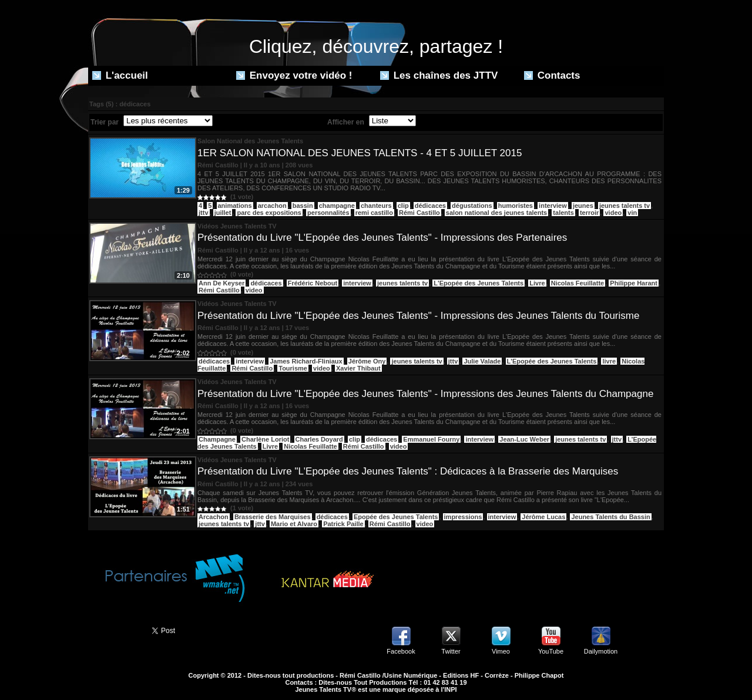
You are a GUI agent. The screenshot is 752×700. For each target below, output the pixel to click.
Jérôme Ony (367, 361)
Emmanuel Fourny (431, 439)
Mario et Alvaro (294, 524)
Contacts (552, 75)
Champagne (217, 439)
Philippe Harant (634, 283)
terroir (589, 213)
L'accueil (120, 75)
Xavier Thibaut (358, 368)
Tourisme (293, 368)
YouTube (551, 651)
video (613, 213)
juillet (223, 213)
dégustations (472, 206)
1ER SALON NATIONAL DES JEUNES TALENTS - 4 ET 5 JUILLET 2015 (360, 153)
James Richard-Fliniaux (306, 361)
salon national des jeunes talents (496, 213)
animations (235, 206)
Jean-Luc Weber (524, 439)
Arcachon (214, 517)
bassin (303, 206)
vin (632, 213)
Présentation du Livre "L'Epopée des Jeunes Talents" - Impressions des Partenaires (382, 238)
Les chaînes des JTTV (439, 75)
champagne (337, 206)
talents (563, 213)
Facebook (401, 651)
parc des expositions (269, 213)
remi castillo (374, 213)
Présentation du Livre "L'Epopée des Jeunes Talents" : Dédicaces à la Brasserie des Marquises (408, 471)
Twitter (451, 651)
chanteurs (376, 206)
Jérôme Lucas (543, 517)
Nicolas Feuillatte (578, 283)
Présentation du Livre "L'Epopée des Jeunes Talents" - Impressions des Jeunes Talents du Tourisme (418, 316)
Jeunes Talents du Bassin (610, 517)
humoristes (516, 206)
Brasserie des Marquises (273, 517)
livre (609, 361)
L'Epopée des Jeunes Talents (479, 283)
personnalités (328, 213)
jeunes (583, 206)
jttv (204, 213)
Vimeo (501, 651)
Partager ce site (115, 630)
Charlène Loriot (265, 439)
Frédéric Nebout (313, 283)
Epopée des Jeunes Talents (396, 517)
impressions (463, 517)
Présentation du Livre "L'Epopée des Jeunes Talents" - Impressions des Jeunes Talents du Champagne (425, 394)
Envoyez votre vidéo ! (294, 75)
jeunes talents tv (625, 206)
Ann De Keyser (221, 283)
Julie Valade (482, 361)
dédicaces (430, 206)
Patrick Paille (343, 524)
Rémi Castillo (419, 213)
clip (403, 206)
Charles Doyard (319, 439)
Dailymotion (601, 651)
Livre (537, 283)
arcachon (272, 206)
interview (553, 206)
